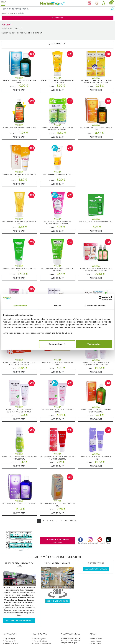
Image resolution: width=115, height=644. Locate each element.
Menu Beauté (58, 18)
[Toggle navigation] (3, 3)
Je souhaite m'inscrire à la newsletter (57, 541)
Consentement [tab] (20, 306)
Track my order (10, 641)
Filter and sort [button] (57, 44)
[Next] (71, 521)
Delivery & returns (40, 641)
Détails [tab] (58, 306)
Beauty (12, 13)
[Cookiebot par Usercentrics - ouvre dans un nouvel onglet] (100, 298)
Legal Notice (96, 641)
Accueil (4, 13)
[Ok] (113, 9)
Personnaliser (57, 344)
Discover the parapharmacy (19, 621)
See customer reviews (96, 569)
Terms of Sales (96, 639)
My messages (10, 639)
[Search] (55, 9)
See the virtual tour (57, 601)
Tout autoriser (94, 344)
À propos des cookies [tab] (95, 306)
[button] (104, 3)
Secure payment (40, 639)
